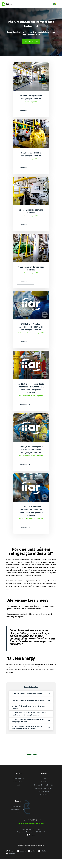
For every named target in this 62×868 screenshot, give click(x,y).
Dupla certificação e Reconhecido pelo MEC (31, 333)
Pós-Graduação (44, 791)
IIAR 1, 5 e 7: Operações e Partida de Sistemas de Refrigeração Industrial (31, 450)
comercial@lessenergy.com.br (33, 824)
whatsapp (11, 853)
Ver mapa (31, 835)
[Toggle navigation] (59, 4)
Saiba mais (26, 111)
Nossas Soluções (18, 782)
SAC (18, 813)
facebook (11, 851)
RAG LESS (44, 782)
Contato (18, 785)
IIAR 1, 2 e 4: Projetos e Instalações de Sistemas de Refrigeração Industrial (31, 327)
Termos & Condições (18, 806)
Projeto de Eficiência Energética (44, 785)
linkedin (42, 851)
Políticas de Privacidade (18, 810)
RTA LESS (44, 779)
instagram (22, 851)
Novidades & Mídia (18, 779)
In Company (44, 795)
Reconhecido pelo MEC (31, 102)
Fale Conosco (31, 41)
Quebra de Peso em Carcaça (44, 788)
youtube (32, 851)
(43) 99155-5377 (33, 820)
